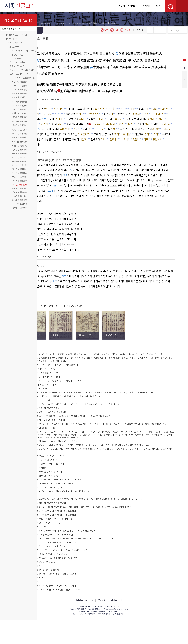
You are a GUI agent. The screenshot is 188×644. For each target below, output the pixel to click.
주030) (50, 503)
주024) (50, 480)
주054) (50, 598)
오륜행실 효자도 (14, 47)
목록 (184, 61)
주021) (50, 465)
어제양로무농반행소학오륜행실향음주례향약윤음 (29, 51)
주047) (50, 570)
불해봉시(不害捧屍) (20, 162)
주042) (50, 551)
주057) (50, 610)
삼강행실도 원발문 (17, 62)
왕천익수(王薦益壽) (20, 189)
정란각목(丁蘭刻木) (20, 113)
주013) (50, 425)
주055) (50, 602)
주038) (50, 535)
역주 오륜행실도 (11, 39)
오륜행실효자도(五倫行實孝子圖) (22, 78)
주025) (50, 484)
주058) (50, 614)
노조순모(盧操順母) (20, 173)
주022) (50, 469)
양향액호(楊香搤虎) (20, 142)
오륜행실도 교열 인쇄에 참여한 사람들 (25, 70)
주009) (50, 407)
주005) (50, 391)
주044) (50, 558)
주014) (50, 429)
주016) (50, 437)
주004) (50, 387)
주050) (50, 582)
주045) (50, 562)
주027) (50, 492)
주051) (50, 586)
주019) (50, 452)
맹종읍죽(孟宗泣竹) (20, 125)
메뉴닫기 (40, 30)
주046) (50, 566)
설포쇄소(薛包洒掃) (20, 102)
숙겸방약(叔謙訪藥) (20, 154)
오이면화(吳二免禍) (20, 185)
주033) (50, 515)
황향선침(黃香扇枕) (20, 110)
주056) (50, 606)
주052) (50, 590)
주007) (50, 399)
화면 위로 (184, 91)
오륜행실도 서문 (16, 55)
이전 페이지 (184, 68)
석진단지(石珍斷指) (20, 204)
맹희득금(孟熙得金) (20, 177)
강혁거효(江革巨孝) (20, 97)
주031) (50, 507)
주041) (50, 547)
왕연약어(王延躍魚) (20, 138)
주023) (50, 473)
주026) (50, 488)
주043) (50, 555)
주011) (50, 418)
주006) (50, 395)
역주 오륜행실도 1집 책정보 (16, 35)
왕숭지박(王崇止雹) (20, 165)
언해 (114, 30)
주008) (50, 403)
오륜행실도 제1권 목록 (19, 74)
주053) (50, 594)
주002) (50, 376)
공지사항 (147, 6)
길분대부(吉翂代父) (20, 158)
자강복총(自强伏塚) (20, 200)
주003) (50, 383)
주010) (50, 411)
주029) (50, 500)
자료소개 (140, 30)
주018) (50, 445)
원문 (104, 30)
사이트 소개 (128, 624)
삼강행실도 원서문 (17, 59)
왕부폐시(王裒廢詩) (20, 122)
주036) (50, 527)
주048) (50, 574)
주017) (50, 441)
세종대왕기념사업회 (128, 6)
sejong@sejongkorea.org (129, 633)
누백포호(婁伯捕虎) (20, 196)
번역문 (125, 30)
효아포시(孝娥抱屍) (20, 106)
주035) (50, 523)
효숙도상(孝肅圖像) (20, 169)
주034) (50, 519)
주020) (50, 456)
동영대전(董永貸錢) (20, 117)
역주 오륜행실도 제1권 (16, 43)
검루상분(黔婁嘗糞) (20, 150)
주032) (50, 511)
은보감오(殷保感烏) (20, 208)
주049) (50, 578)
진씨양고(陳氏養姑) (20, 94)
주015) (50, 433)
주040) (50, 543)
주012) (50, 421)
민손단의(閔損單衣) (20, 82)
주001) (50, 370)
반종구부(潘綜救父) (20, 146)
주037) (50, 531)
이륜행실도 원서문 (17, 66)
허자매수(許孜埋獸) (20, 134)
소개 (158, 6)
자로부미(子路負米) (20, 86)
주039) (50, 539)
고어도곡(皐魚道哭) (20, 90)
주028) (50, 496)
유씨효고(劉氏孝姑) (20, 192)
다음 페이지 (184, 80)
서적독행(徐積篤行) (20, 181)
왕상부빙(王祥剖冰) (20, 130)
